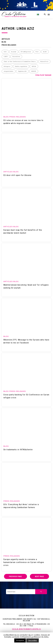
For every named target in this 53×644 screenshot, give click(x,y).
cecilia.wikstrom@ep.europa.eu (26, 629)
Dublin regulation (21, 66)
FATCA (34, 66)
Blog (4, 42)
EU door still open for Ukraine (17, 175)
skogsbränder (9, 71)
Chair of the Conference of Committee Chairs (20, 62)
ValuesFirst (44, 62)
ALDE (45, 52)
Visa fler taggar (43, 75)
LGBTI (6, 57)
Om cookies (33, 640)
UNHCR (34, 71)
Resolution (16, 57)
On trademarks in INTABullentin (18, 450)
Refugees (7, 66)
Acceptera (20, 640)
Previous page (15, 577)
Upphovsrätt (22, 71)
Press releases (9, 45)
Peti (37, 52)
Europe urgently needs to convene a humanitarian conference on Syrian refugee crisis (24, 562)
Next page (39, 577)
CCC (5, 52)
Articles (6, 39)
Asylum (14, 52)
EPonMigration (26, 52)
